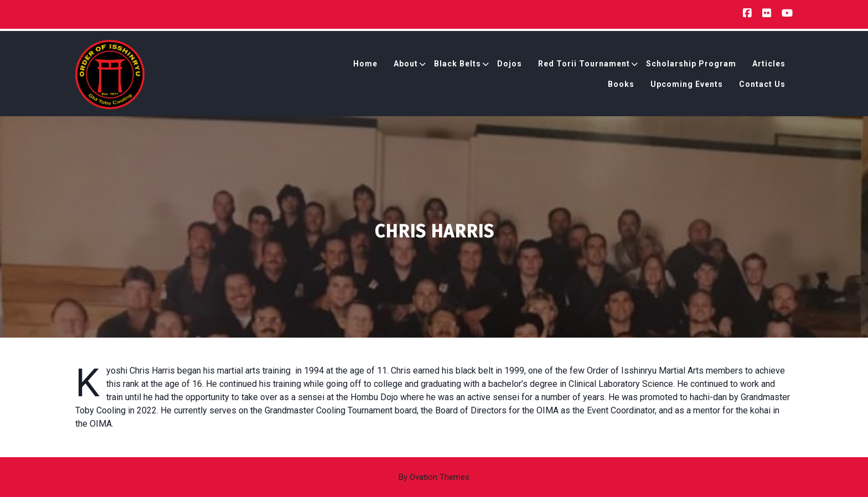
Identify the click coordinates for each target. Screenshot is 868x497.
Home (365, 65)
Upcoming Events (687, 86)
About (406, 65)
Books (621, 86)
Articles (769, 65)
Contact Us (762, 86)
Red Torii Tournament (584, 65)
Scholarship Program (691, 65)
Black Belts (458, 65)
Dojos (510, 65)
